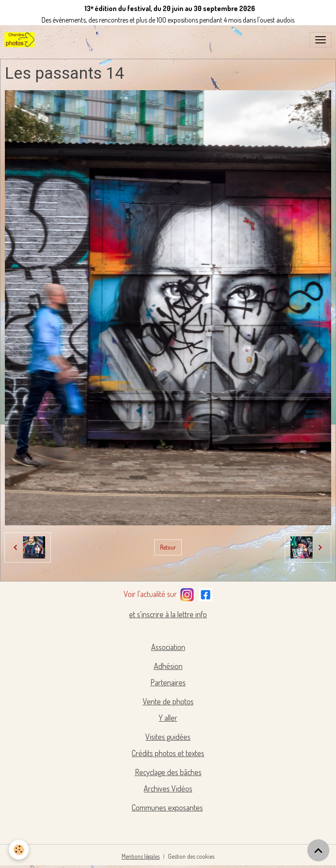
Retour (168, 547)
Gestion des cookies (191, 856)
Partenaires (168, 682)
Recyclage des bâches (168, 772)
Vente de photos (168, 701)
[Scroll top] (318, 850)
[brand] (21, 40)
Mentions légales (141, 856)
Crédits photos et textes (168, 753)
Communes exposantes (167, 807)
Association (168, 647)
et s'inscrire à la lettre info (168, 614)
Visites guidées (168, 737)
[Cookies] (19, 850)
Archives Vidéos (168, 788)
